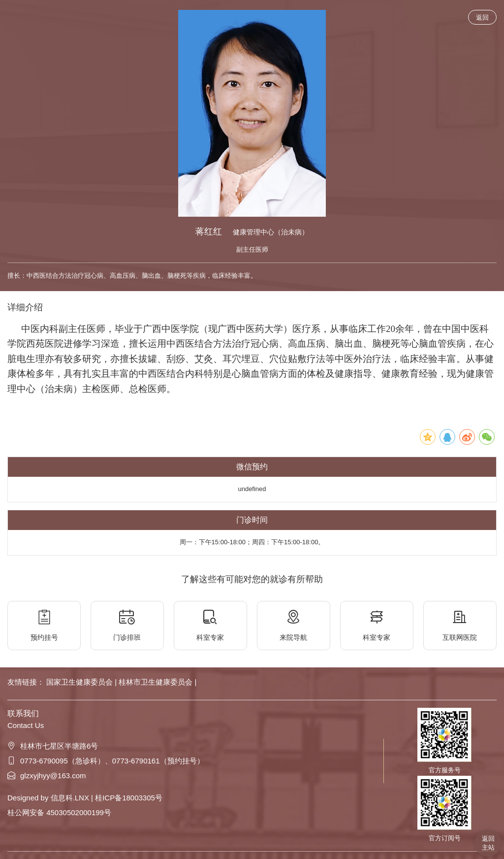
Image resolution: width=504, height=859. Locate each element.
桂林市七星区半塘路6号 (53, 746)
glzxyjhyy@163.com (47, 776)
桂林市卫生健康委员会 (157, 682)
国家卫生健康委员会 (80, 682)
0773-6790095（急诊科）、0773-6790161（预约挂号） (106, 761)
